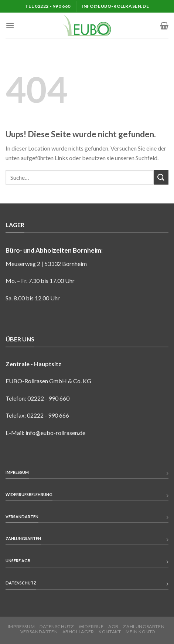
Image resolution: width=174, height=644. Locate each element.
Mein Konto (141, 632)
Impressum (21, 626)
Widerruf (91, 626)
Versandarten (39, 632)
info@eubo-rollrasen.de (55, 433)
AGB (113, 626)
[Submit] (161, 177)
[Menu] (10, 25)
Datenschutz (57, 626)
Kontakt (110, 632)
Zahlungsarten (144, 626)
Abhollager (78, 632)
